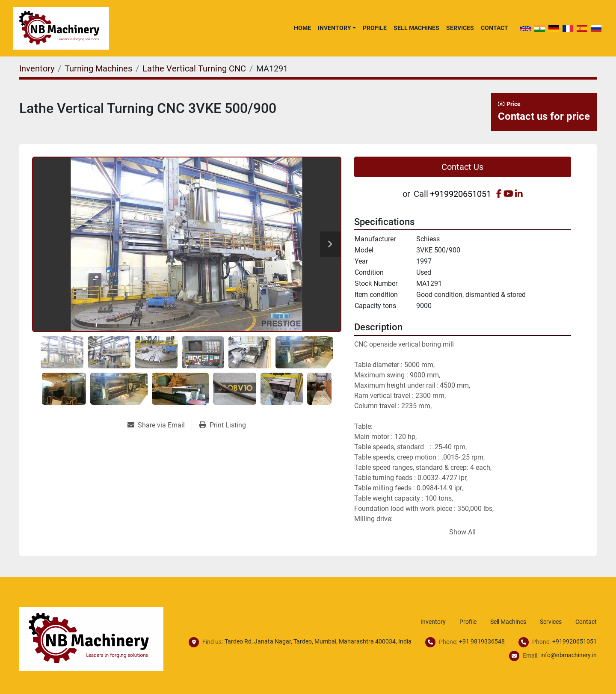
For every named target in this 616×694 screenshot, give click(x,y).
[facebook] (499, 194)
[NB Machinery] (91, 638)
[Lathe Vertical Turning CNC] (194, 68)
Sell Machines (416, 28)
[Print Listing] (223, 425)
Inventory (335, 28)
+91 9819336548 (482, 641)
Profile (375, 28)
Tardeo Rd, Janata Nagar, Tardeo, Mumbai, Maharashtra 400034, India (318, 641)
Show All (462, 532)
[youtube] (508, 194)
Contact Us (462, 167)
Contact (495, 28)
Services (460, 28)
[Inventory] (37, 68)
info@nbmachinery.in (569, 655)
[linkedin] (519, 194)
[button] (337, 28)
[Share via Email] (160, 425)
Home (302, 28)
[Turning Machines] (98, 68)
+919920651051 (461, 194)
